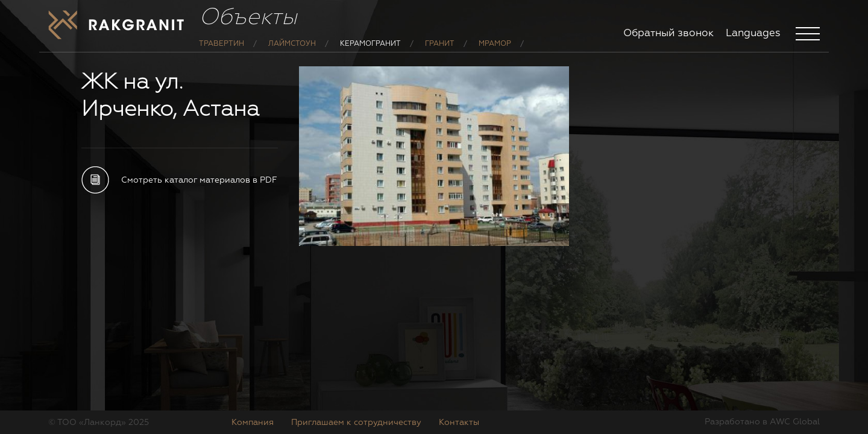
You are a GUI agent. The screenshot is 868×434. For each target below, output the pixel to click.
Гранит (440, 53)
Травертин (222, 53)
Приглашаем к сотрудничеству (356, 423)
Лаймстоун (292, 53)
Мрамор (495, 53)
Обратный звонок (668, 33)
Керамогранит (370, 53)
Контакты (459, 423)
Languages (753, 33)
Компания (253, 423)
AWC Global (795, 422)
